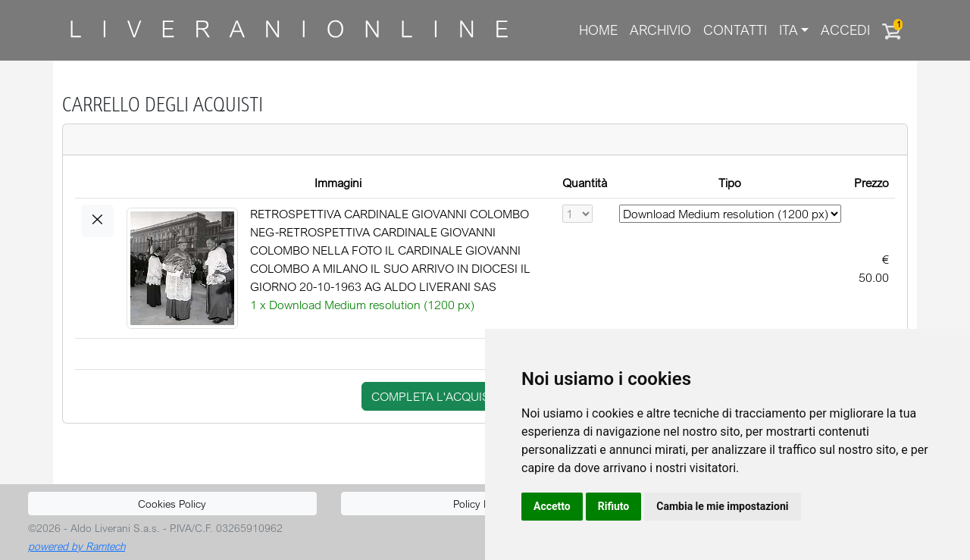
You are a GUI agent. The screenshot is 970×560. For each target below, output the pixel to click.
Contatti (735, 30)
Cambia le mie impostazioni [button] (722, 506)
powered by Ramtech (77, 546)
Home (598, 30)
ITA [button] (789, 30)
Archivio (660, 30)
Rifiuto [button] (614, 506)
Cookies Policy (172, 504)
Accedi (845, 30)
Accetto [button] (552, 506)
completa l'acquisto (438, 396)
